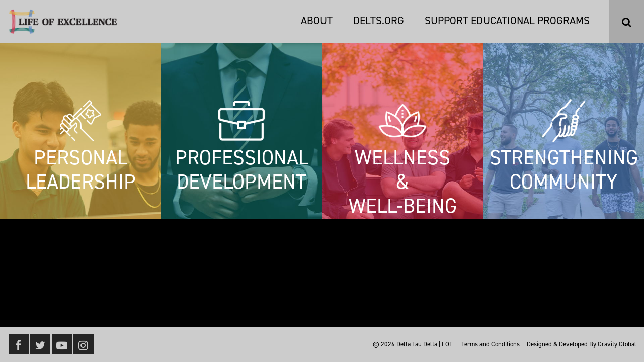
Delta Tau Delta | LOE (425, 344)
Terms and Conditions (491, 344)
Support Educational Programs (507, 21)
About (317, 21)
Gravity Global (617, 344)
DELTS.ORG (379, 21)
